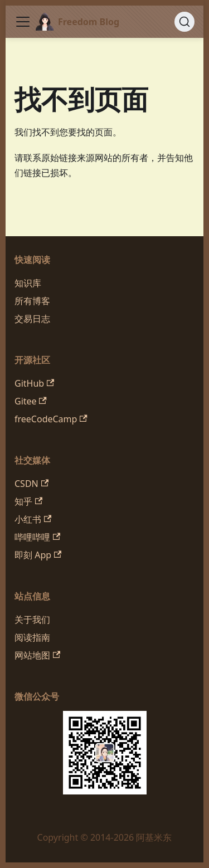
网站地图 (37, 655)
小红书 (33, 519)
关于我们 (32, 620)
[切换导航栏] (23, 22)
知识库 (28, 283)
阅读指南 (32, 637)
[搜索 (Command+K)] (184, 22)
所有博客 (32, 301)
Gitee (31, 401)
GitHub (34, 383)
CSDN (31, 484)
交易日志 (32, 319)
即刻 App (38, 555)
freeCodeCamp (51, 419)
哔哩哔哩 (37, 537)
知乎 (28, 501)
